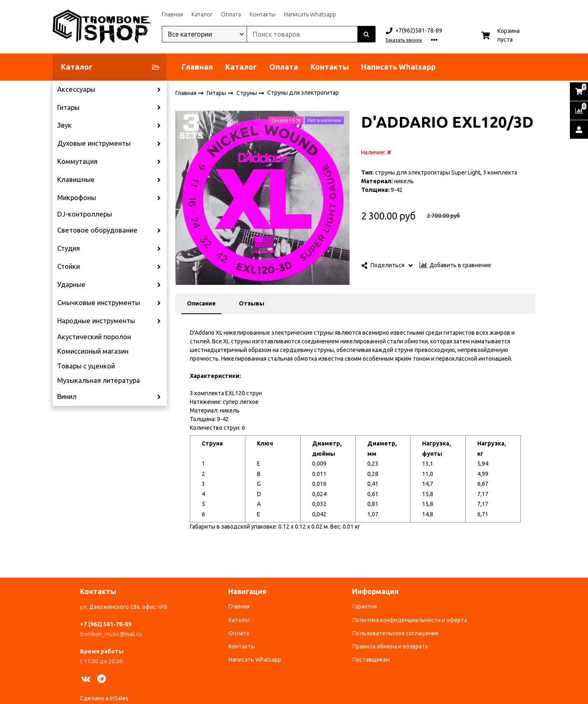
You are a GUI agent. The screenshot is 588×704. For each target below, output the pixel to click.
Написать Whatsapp (310, 14)
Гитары (68, 107)
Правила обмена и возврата (390, 646)
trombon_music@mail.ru (111, 634)
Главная (172, 14)
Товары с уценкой (86, 366)
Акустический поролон (94, 337)
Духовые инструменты (94, 143)
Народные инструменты (96, 321)
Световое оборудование (97, 230)
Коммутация (77, 161)
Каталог (202, 14)
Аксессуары (76, 89)
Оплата (231, 14)
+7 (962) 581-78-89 (106, 624)
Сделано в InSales (104, 698)
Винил (67, 396)
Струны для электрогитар (303, 93)
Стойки (69, 266)
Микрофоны (77, 198)
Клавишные (76, 179)
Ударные (71, 284)
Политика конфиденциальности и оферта (410, 620)
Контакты (262, 14)
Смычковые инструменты (99, 303)
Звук (64, 125)
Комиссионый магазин (93, 351)
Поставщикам (371, 660)
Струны (247, 93)
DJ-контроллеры (85, 214)
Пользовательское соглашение (395, 633)
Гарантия (365, 606)
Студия (69, 248)
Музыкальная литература (99, 380)
